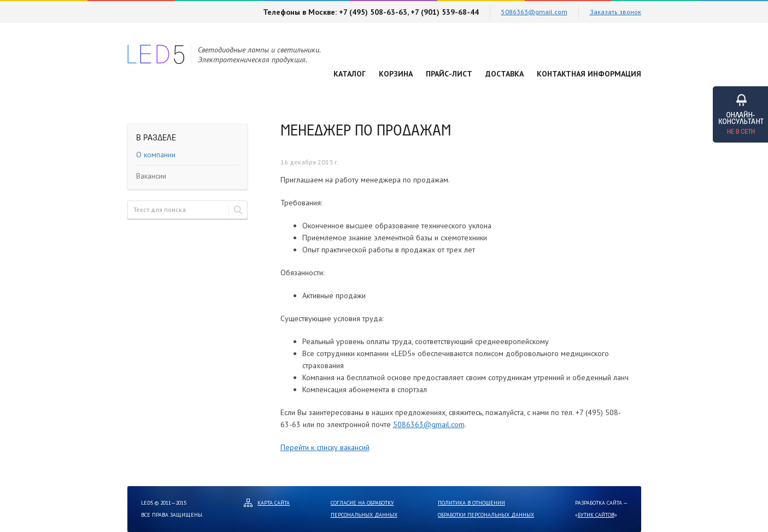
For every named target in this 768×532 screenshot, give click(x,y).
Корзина (396, 74)
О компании (156, 155)
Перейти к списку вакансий (325, 447)
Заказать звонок (615, 12)
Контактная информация (589, 74)
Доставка (505, 74)
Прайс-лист (449, 74)
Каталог (350, 74)
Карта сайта (274, 503)
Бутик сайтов (596, 515)
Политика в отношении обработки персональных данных (486, 509)
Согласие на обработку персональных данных (364, 509)
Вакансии (151, 176)
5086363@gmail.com (534, 12)
